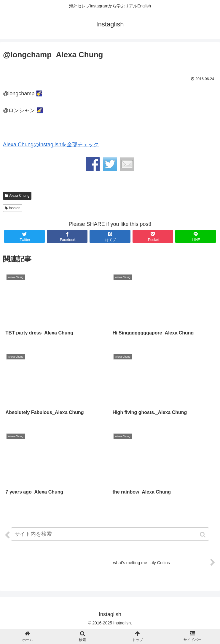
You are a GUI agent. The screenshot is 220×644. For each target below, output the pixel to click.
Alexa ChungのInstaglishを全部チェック (51, 145)
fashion (15, 208)
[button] (203, 535)
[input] (110, 534)
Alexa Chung (19, 196)
